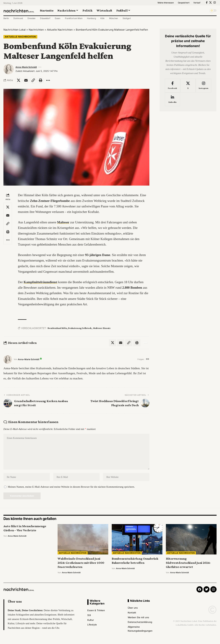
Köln (102, 18)
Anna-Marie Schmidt (26, 67)
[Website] (148, 360)
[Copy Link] (33, 80)
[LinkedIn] (172, 99)
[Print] (41, 80)
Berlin (6, 18)
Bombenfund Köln (57, 328)
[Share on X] (19, 80)
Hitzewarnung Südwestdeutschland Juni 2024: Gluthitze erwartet (188, 563)
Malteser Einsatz (102, 328)
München (114, 18)
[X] (210, 3)
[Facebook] (207, 3)
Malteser (63, 222)
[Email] (26, 80)
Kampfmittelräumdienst (41, 282)
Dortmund (18, 18)
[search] (205, 10)
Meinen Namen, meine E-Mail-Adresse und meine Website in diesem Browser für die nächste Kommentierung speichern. (71, 487)
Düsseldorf (45, 18)
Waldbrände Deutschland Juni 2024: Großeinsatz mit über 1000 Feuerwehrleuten (81, 563)
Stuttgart (127, 18)
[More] (48, 80)
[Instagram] (215, 3)
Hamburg (91, 18)
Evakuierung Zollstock (80, 328)
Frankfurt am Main (74, 18)
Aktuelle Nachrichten (21, 37)
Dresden (31, 18)
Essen (58, 18)
